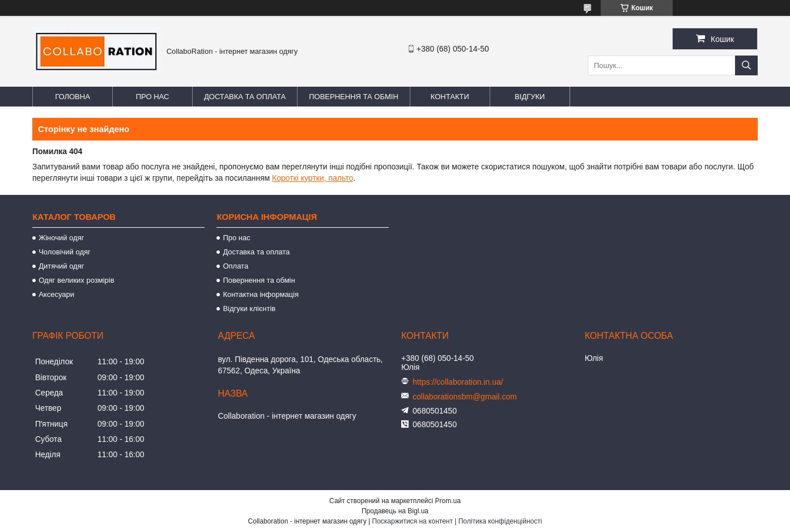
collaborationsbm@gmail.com (465, 397)
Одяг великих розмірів (76, 280)
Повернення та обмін (354, 97)
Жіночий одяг (61, 238)
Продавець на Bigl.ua (395, 511)
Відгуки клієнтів (249, 308)
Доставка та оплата (245, 97)
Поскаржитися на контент (413, 521)
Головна (73, 97)
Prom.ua (448, 501)
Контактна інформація (261, 294)
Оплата (235, 266)
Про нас (153, 97)
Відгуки (530, 97)
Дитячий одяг (61, 266)
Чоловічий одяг (65, 252)
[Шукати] (746, 65)
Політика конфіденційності (500, 521)
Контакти (450, 97)
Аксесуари (56, 294)
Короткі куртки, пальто (313, 178)
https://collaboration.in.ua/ (458, 382)
